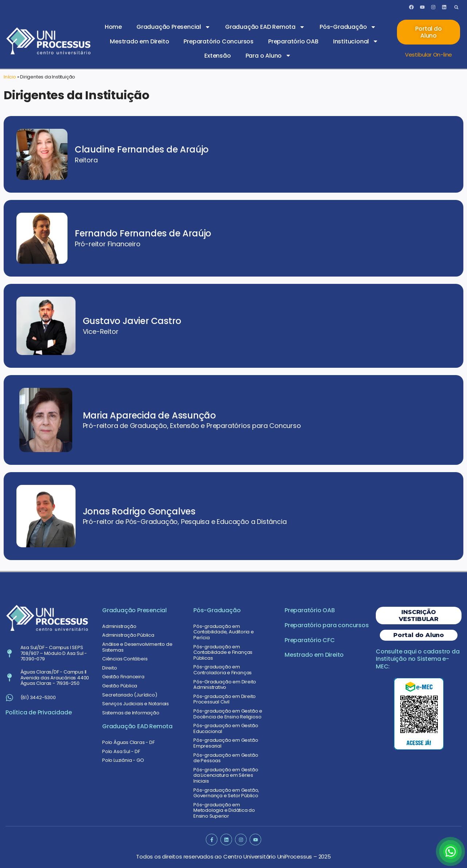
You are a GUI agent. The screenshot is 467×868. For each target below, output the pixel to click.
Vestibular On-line (429, 55)
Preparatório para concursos (327, 625)
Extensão (217, 56)
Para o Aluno (269, 55)
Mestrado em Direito (139, 41)
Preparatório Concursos (219, 41)
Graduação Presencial (173, 27)
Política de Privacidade (38, 712)
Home (113, 27)
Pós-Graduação (348, 27)
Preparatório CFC (310, 640)
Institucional (356, 41)
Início (10, 77)
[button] (456, 7)
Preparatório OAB (293, 41)
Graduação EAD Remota (265, 27)
